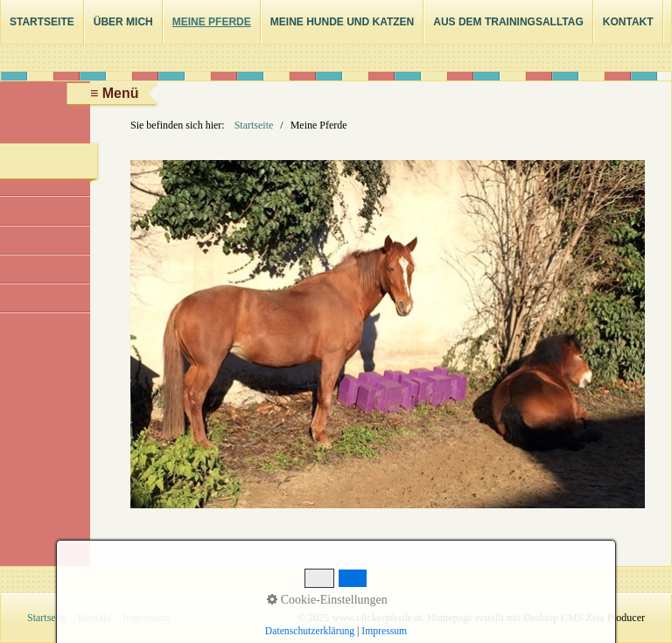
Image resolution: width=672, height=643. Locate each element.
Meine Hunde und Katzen (342, 22)
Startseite (42, 22)
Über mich (123, 22)
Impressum (146, 618)
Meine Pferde (212, 22)
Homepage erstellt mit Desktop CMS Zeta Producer (536, 618)
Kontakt (628, 22)
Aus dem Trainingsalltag (508, 22)
